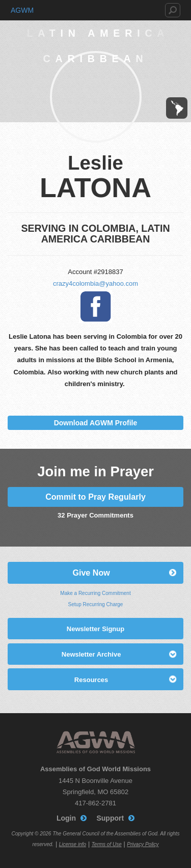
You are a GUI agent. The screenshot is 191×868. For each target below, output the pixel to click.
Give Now (91, 573)
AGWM (22, 10)
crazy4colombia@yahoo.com (95, 283)
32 (61, 515)
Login (66, 818)
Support (110, 818)
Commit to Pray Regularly (95, 497)
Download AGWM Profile (96, 423)
